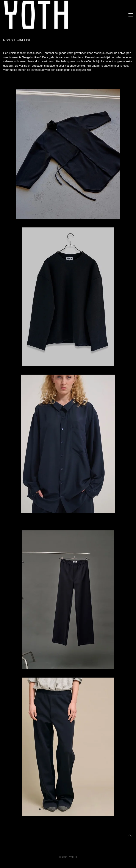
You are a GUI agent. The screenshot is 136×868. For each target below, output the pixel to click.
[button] (131, 15)
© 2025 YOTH (67, 857)
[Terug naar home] (36, 15)
